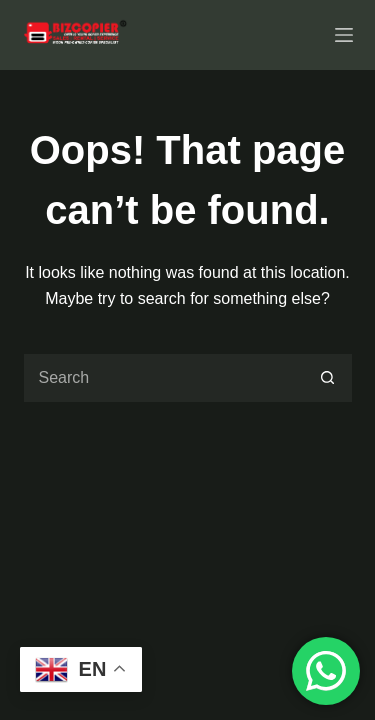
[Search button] (328, 378)
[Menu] (344, 35)
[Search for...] (163, 378)
